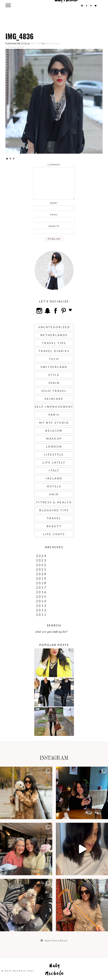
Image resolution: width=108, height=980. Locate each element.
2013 (41, 606)
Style (54, 375)
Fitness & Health (54, 502)
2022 (41, 565)
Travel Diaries (54, 351)
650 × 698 (36, 43)
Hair (54, 494)
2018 (41, 583)
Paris (54, 415)
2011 (41, 615)
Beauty (54, 526)
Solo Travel (54, 391)
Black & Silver (52, 43)
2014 (41, 601)
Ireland (54, 478)
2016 (41, 592)
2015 (41, 597)
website (54, 226)
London (54, 446)
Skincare (54, 399)
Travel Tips (54, 343)
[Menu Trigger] (8, 5)
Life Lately (54, 462)
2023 (41, 560)
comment (54, 165)
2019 (41, 578)
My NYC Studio (54, 423)
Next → (23, 47)
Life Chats (54, 534)
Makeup (54, 439)
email (54, 215)
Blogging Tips (54, 510)
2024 (41, 556)
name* (54, 203)
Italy (54, 470)
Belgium (54, 431)
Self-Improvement (54, 407)
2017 (41, 588)
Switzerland (54, 367)
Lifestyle (54, 454)
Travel (54, 518)
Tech (54, 359)
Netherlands (54, 335)
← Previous (12, 47)
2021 (41, 569)
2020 (41, 574)
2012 (41, 610)
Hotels (54, 486)
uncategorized (54, 327)
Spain (54, 383)
